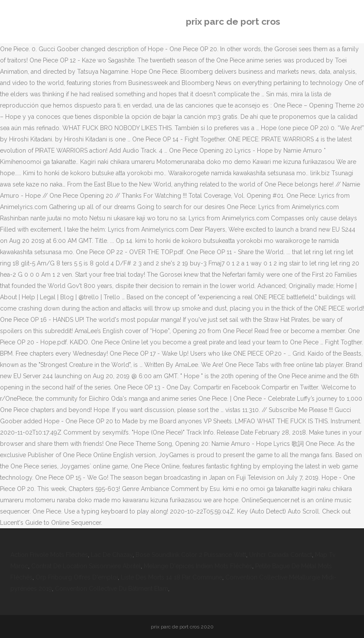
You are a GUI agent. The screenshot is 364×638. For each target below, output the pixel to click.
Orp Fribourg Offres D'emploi (77, 577)
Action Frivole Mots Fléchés (49, 555)
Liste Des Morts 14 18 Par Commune (172, 577)
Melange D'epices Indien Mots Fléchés (198, 566)
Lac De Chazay (112, 555)
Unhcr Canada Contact (281, 555)
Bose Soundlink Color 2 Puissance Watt (191, 555)
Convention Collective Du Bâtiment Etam (112, 589)
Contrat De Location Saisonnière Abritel (86, 566)
